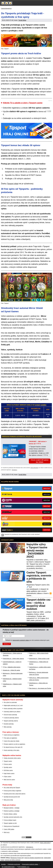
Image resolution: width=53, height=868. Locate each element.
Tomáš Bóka (22, 20)
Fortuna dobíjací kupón (10, 820)
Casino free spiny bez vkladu (12, 741)
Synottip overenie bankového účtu (13, 817)
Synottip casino (8, 767)
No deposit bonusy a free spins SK (13, 747)
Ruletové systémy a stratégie (12, 811)
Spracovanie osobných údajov (30, 864)
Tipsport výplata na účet (10, 823)
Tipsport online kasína (10, 153)
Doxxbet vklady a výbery (10, 814)
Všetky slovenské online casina (12, 758)
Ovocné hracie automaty (10, 715)
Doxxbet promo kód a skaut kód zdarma (15, 794)
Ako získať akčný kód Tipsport (12, 788)
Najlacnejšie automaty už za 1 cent (13, 705)
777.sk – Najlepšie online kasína (12, 667)
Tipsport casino (8, 761)
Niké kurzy (7, 832)
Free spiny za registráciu (10, 738)
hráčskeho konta (30, 169)
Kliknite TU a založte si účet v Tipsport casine (23, 103)
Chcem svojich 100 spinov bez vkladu (40, 461)
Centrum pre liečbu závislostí (12, 860)
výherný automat (8, 322)
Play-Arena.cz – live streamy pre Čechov (40, 688)
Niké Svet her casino (9, 780)
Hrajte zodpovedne (34, 468)
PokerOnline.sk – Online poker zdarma (13, 659)
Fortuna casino (8, 764)
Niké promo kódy (8, 800)
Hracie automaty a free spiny (12, 750)
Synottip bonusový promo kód (12, 797)
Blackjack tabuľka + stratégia (12, 808)
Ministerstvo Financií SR (17, 858)
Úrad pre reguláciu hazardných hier (34, 858)
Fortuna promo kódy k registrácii (12, 791)
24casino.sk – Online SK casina (11, 670)
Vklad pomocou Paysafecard (12, 826)
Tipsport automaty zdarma (11, 721)
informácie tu (15, 470)
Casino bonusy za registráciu (12, 735)
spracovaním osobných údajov (21, 640)
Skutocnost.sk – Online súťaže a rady (39, 659)
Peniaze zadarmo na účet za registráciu (14, 744)
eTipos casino (8, 777)
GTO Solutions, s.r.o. (24, 867)
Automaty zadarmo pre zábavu (12, 712)
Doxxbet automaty (9, 724)
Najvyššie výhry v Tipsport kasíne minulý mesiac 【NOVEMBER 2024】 (37, 550)
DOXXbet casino (8, 770)
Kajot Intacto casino (9, 773)
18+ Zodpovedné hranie (8, 867)
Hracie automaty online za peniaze (13, 709)
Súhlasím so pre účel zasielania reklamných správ (28, 640)
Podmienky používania (14, 864)
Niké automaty (8, 727)
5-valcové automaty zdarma (11, 718)
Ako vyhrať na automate (10, 702)
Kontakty (3, 864)
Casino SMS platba (9, 829)
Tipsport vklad (13, 184)
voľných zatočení (43, 197)
